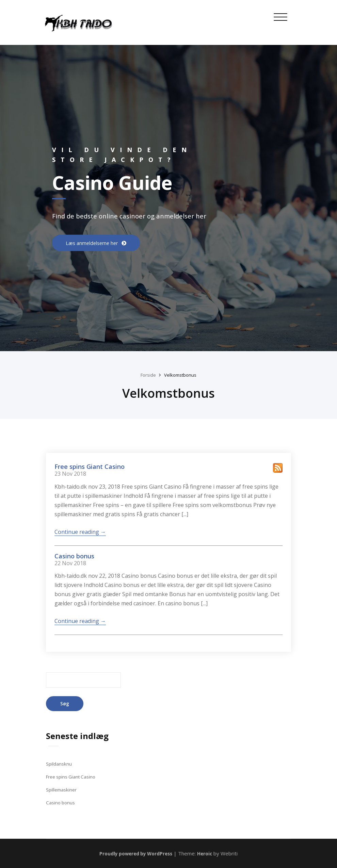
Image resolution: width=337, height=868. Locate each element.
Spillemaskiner (62, 789)
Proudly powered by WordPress (135, 853)
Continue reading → (80, 532)
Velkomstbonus (181, 375)
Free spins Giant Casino (90, 466)
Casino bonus (74, 556)
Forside (146, 375)
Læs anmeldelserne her (96, 243)
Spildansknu (59, 764)
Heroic (209, 853)
